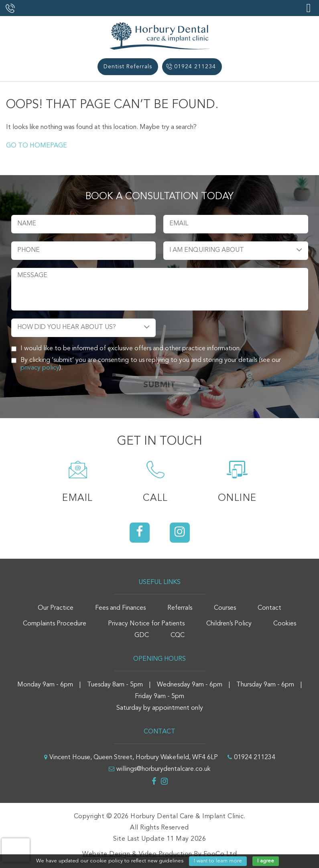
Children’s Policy (229, 624)
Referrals (180, 608)
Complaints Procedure (55, 624)
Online (237, 498)
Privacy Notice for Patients (146, 624)
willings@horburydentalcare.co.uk (164, 769)
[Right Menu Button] (309, 8)
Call (155, 498)
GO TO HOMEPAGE (37, 146)
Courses (225, 608)
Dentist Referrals (128, 67)
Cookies (285, 624)
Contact (269, 608)
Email (78, 498)
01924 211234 (195, 67)
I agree (266, 861)
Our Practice (56, 608)
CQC (178, 635)
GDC (142, 635)
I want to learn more (218, 861)
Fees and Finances (120, 608)
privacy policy (40, 368)
